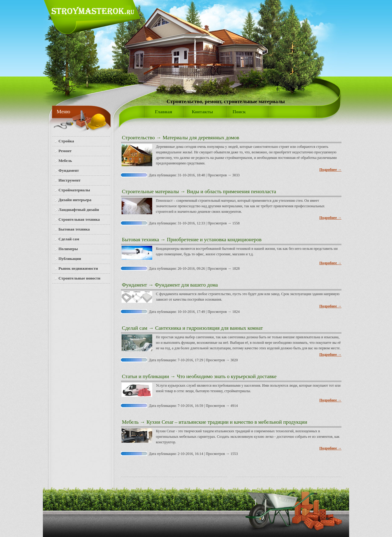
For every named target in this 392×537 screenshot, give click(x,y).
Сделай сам (135, 328)
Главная (164, 112)
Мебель (130, 422)
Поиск (239, 112)
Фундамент (134, 285)
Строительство (138, 138)
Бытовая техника (140, 240)
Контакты (202, 112)
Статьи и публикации (145, 376)
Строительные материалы (150, 192)
